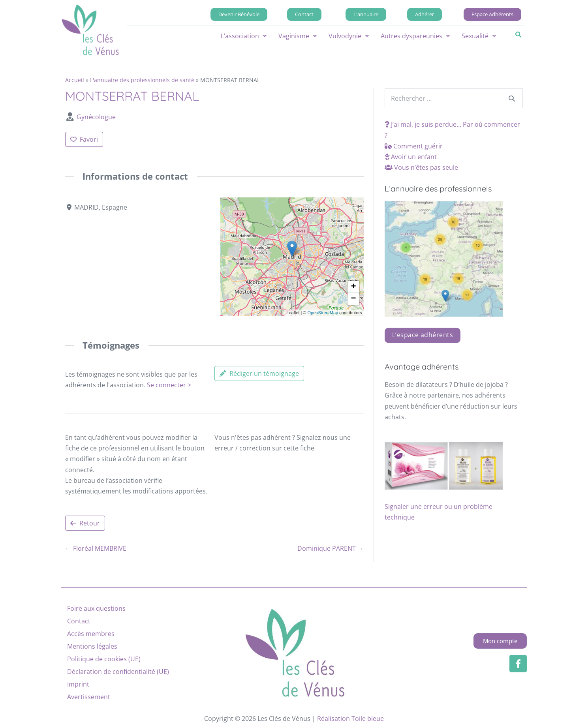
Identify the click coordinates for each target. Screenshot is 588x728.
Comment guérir (414, 146)
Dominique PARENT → (331, 548)
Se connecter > (169, 385)
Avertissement (89, 697)
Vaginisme (298, 36)
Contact (79, 621)
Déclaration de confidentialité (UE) (118, 672)
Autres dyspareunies (415, 36)
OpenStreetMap (323, 312)
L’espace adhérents (423, 335)
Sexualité (479, 36)
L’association (244, 36)
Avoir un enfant (411, 157)
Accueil (75, 80)
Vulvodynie (349, 36)
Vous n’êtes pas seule (421, 167)
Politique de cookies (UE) (104, 659)
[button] (244, 36)
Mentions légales (92, 646)
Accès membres (91, 634)
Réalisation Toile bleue (350, 719)
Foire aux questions (96, 608)
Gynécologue (96, 117)
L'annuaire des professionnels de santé (142, 80)
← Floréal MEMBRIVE (96, 548)
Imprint (78, 684)
